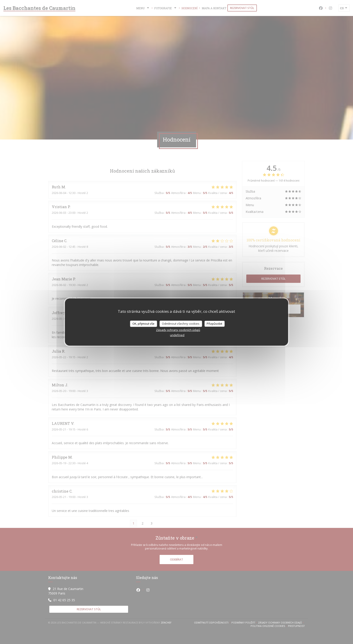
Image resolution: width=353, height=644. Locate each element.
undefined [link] (177, 335)
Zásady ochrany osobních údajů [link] (178, 330)
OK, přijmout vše (143, 324)
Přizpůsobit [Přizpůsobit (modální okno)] (214, 324)
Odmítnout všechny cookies (181, 324)
